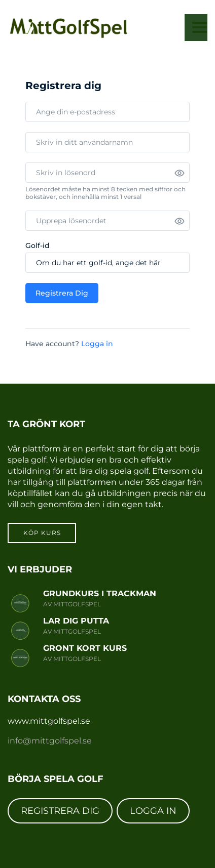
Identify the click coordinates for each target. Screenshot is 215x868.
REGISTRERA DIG (60, 811)
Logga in (97, 344)
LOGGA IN (153, 811)
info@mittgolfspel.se (50, 741)
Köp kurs (42, 533)
